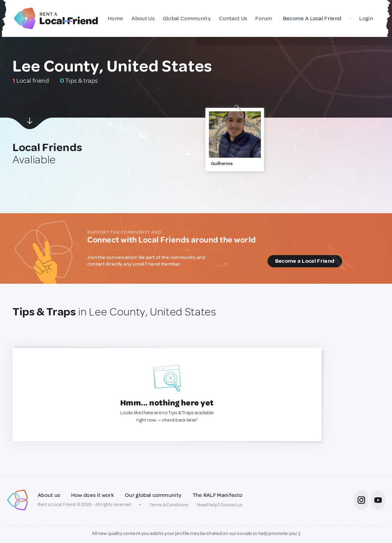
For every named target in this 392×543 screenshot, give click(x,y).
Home (114, 18)
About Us (142, 18)
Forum (263, 18)
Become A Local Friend (311, 18)
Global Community (186, 18)
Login (366, 18)
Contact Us (232, 18)
